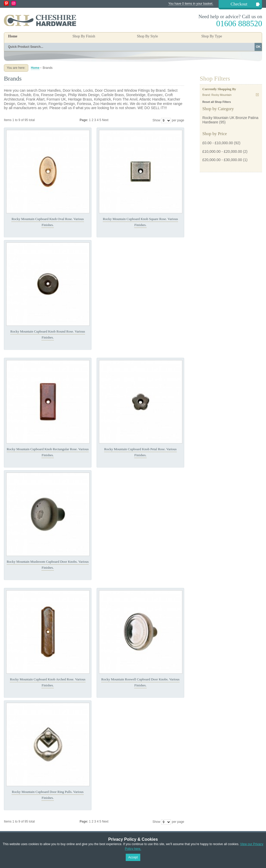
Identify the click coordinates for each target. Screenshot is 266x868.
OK (258, 47)
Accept (133, 857)
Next (105, 120)
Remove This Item (257, 95)
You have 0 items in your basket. (191, 4)
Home (13, 36)
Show (156, 120)
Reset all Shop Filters (217, 102)
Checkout (239, 4)
